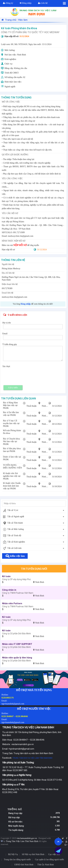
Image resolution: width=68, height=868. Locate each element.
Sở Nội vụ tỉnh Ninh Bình (33, 854)
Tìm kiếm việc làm (15, 556)
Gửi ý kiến (13, 388)
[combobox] (34, 510)
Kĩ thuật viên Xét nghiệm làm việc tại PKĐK (12, 476)
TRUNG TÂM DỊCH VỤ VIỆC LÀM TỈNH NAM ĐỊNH (32, 758)
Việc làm (23, 20)
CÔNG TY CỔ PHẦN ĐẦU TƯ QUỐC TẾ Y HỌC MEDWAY (30, 32)
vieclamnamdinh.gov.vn (27, 838)
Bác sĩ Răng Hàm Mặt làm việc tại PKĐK (10, 405)
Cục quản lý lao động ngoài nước (49, 859)
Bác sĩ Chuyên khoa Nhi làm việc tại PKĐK (11, 441)
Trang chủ (8, 20)
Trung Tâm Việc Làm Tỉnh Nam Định (22, 841)
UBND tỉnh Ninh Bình (24, 865)
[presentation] (26, 374)
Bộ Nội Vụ (13, 854)
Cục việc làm (54, 854)
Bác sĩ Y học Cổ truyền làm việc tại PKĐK (11, 423)
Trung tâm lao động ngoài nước (18, 859)
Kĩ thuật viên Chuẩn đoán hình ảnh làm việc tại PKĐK (12, 486)
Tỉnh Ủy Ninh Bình (46, 865)
